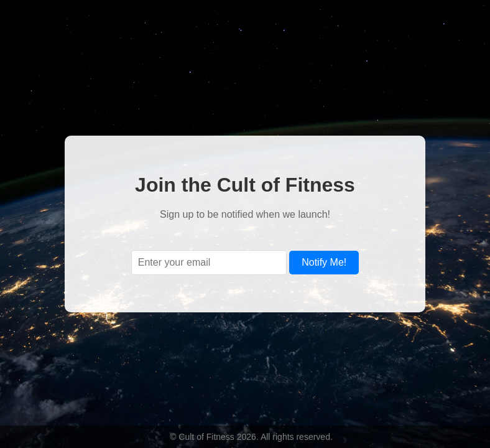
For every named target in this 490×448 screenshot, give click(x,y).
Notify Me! (324, 262)
